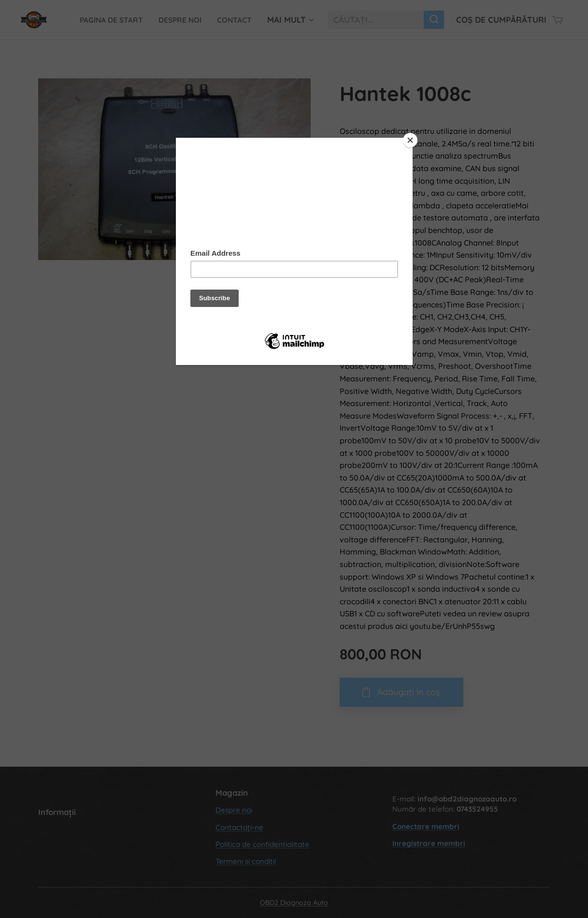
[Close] (410, 140)
